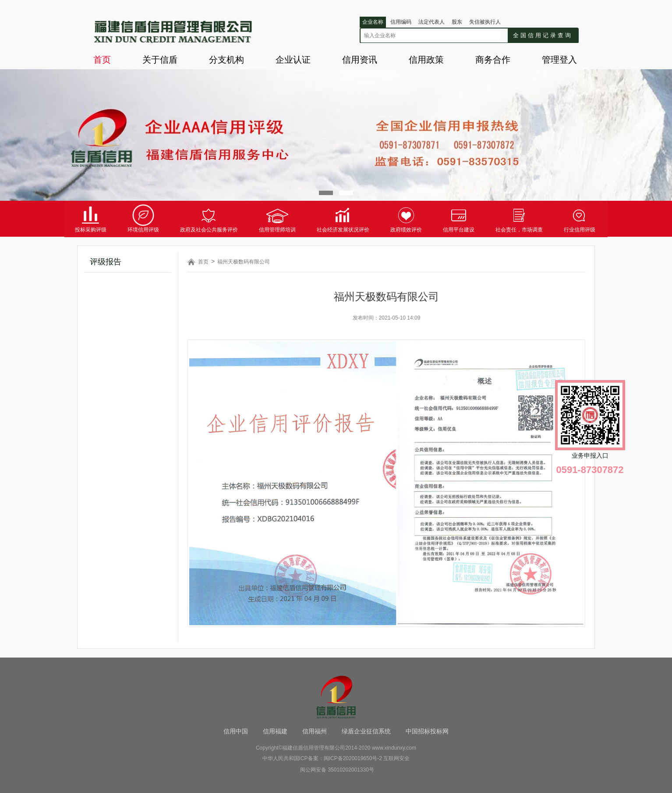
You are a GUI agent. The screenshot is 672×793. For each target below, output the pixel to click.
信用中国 (236, 731)
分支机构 (226, 60)
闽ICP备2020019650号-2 (353, 758)
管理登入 (559, 60)
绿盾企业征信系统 (366, 731)
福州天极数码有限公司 (244, 262)
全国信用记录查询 (543, 35)
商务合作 (493, 60)
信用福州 (315, 731)
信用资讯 (360, 60)
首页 (102, 60)
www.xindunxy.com (394, 748)
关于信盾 (160, 60)
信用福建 (275, 731)
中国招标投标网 (427, 731)
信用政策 (426, 60)
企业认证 (293, 60)
